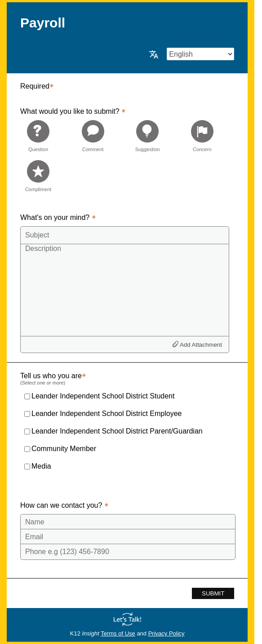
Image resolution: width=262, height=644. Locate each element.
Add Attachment (201, 345)
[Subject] (125, 235)
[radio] (38, 136)
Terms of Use (118, 633)
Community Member (64, 449)
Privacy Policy (167, 633)
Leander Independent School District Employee (107, 414)
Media (41, 466)
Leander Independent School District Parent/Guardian (117, 431)
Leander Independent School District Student (103, 396)
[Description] (125, 290)
